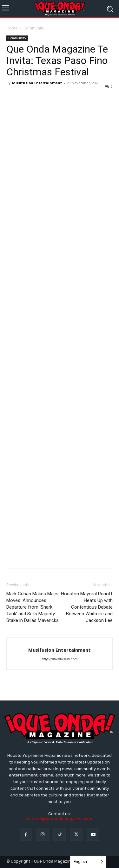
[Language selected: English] (88, 862)
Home (12, 28)
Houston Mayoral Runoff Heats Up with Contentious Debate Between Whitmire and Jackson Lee (87, 607)
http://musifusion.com (60, 659)
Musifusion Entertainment (37, 83)
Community (34, 28)
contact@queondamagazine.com (60, 819)
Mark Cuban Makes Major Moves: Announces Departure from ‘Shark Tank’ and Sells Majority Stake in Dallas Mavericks (33, 607)
